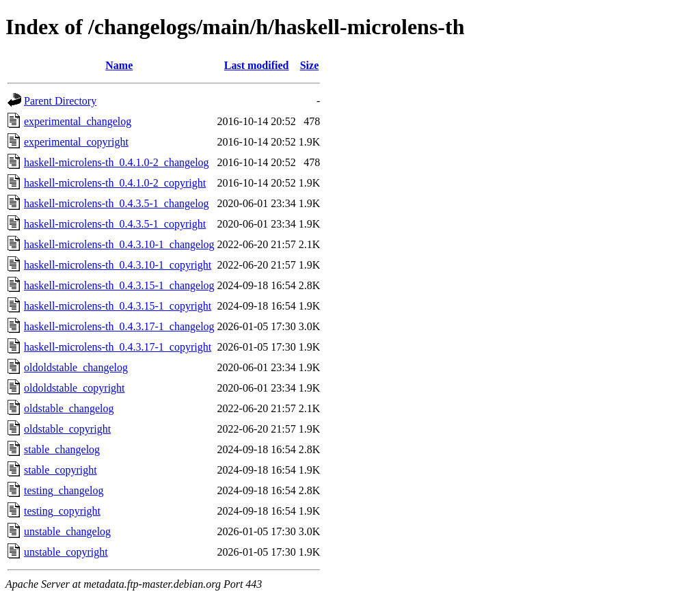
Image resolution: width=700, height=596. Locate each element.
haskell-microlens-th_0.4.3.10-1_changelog (119, 244)
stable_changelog (62, 449)
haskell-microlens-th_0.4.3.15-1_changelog (119, 285)
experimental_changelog (78, 121)
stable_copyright (60, 470)
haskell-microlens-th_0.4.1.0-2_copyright (115, 183)
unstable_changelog (67, 531)
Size (310, 65)
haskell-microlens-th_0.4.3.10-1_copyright (118, 265)
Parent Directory (60, 101)
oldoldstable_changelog (76, 367)
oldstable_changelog (69, 408)
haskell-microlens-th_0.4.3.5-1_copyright (115, 224)
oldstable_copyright (67, 429)
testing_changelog (64, 490)
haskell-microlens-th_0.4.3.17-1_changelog (119, 326)
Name (119, 65)
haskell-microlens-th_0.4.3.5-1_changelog (117, 203)
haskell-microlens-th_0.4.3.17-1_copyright (118, 347)
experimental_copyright (76, 142)
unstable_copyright (66, 552)
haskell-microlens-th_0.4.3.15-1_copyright (118, 306)
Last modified (257, 65)
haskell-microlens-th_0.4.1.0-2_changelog (117, 162)
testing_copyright (62, 511)
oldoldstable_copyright (75, 388)
